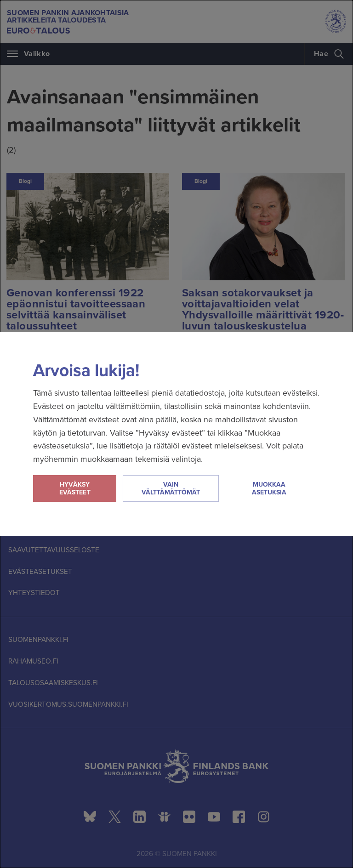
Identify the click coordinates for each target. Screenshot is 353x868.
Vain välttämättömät (171, 488)
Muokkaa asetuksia (269, 488)
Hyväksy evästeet (75, 488)
